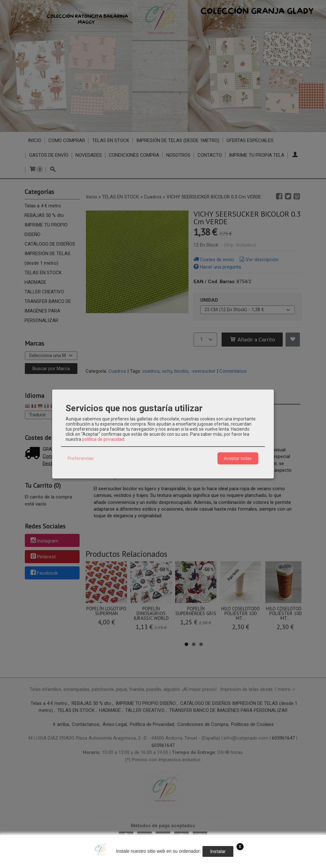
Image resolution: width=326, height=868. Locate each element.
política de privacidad (103, 439)
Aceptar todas (238, 458)
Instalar (218, 851)
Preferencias (81, 458)
